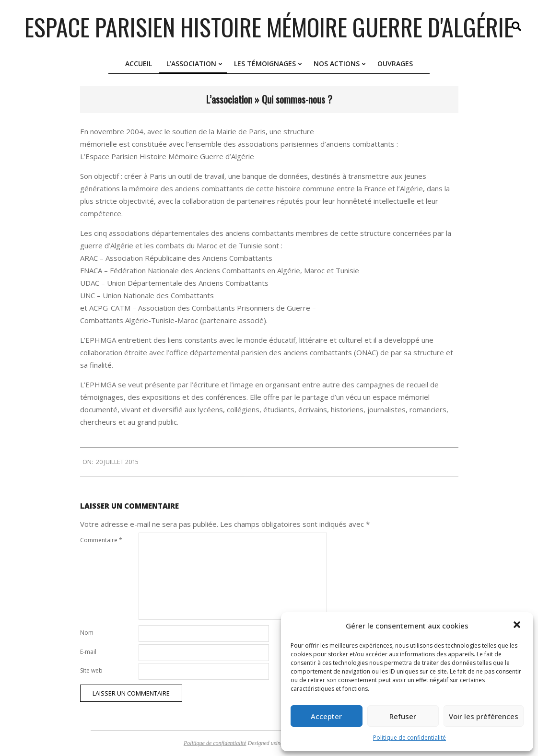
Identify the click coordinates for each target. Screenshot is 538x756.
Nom (87, 633)
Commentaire (101, 540)
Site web (91, 670)
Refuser (403, 716)
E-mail (88, 652)
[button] (518, 626)
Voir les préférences (484, 716)
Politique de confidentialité (409, 738)
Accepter (326, 716)
